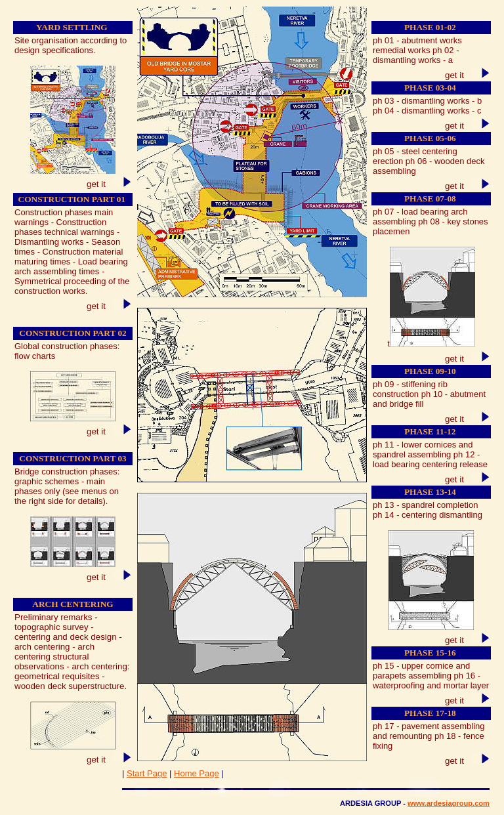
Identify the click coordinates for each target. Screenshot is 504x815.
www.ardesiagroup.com (449, 803)
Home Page (197, 773)
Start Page (147, 773)
